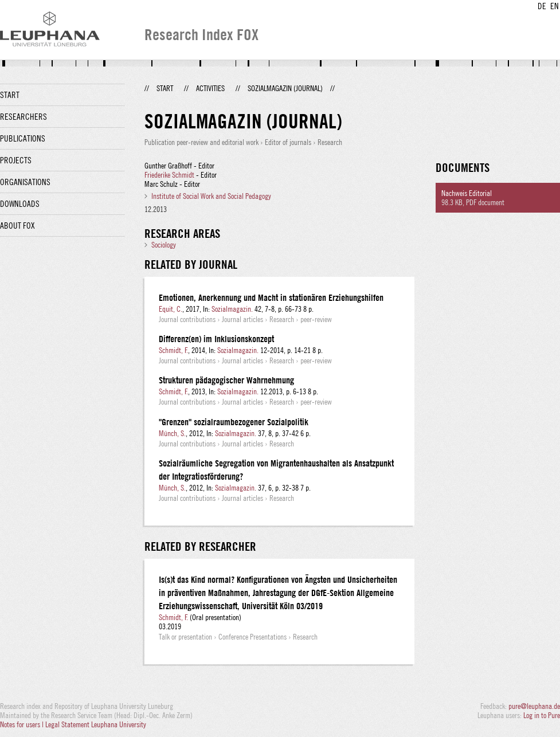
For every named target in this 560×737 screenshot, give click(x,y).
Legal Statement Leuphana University (96, 724)
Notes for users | (23, 724)
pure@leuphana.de (534, 706)
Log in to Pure (542, 715)
